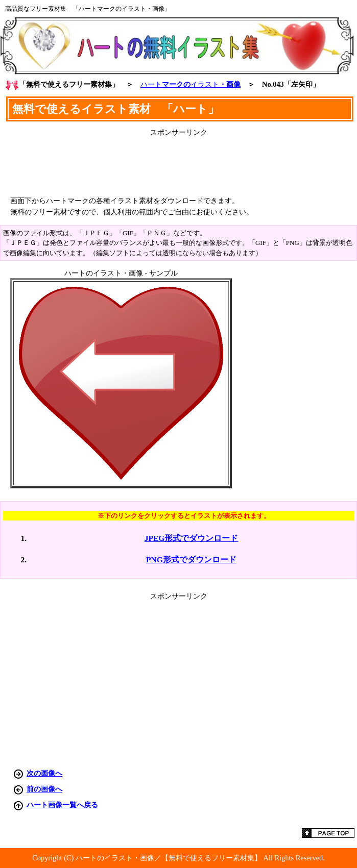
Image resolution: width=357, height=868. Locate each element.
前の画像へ (44, 789)
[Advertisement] (179, 163)
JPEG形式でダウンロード (192, 538)
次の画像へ (44, 773)
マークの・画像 (191, 84)
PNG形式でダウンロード (191, 560)
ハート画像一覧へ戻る (62, 805)
